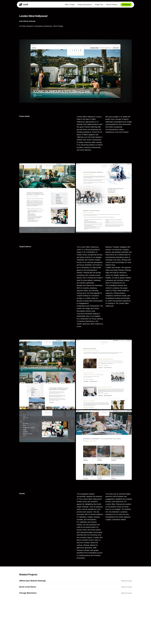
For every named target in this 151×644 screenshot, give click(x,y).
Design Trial (99, 5)
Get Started (126, 5)
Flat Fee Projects (112, 5)
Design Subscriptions (85, 5)
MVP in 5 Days (70, 5)
